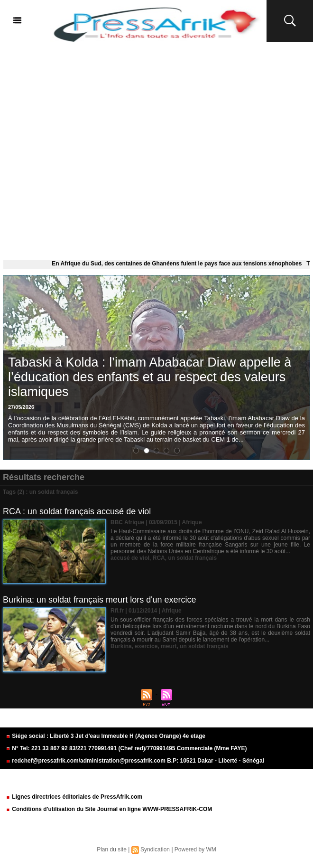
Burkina (121, 646)
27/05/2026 (21, 407)
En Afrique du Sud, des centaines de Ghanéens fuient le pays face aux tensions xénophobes (179, 264)
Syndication (155, 849)
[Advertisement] (156, 149)
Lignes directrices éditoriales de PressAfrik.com (74, 797)
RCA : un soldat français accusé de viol (77, 511)
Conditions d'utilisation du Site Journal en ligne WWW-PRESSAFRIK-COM (109, 809)
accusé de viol (130, 558)
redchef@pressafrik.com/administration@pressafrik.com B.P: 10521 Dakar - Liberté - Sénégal (135, 761)
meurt (169, 646)
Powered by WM (195, 849)
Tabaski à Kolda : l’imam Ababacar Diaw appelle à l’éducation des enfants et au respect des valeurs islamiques (150, 377)
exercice (146, 646)
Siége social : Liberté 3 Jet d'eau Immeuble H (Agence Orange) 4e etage (106, 736)
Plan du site (112, 849)
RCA (159, 558)
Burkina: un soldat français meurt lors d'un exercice (100, 600)
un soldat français (192, 558)
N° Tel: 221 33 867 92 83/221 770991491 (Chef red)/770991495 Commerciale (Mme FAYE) (126, 748)
